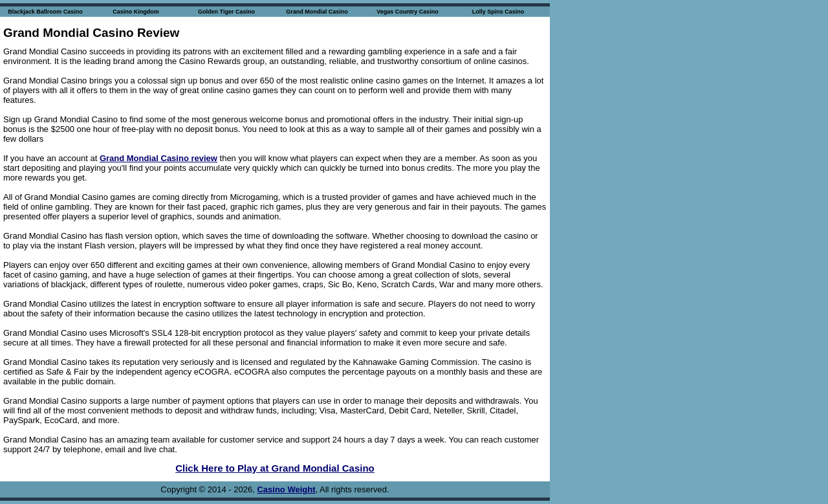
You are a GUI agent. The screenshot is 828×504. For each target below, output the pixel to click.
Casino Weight (286, 489)
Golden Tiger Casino (226, 12)
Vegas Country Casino (408, 12)
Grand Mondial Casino (317, 12)
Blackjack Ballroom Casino (45, 12)
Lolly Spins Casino (498, 12)
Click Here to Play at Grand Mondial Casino (275, 468)
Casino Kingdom (136, 12)
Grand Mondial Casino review (158, 158)
